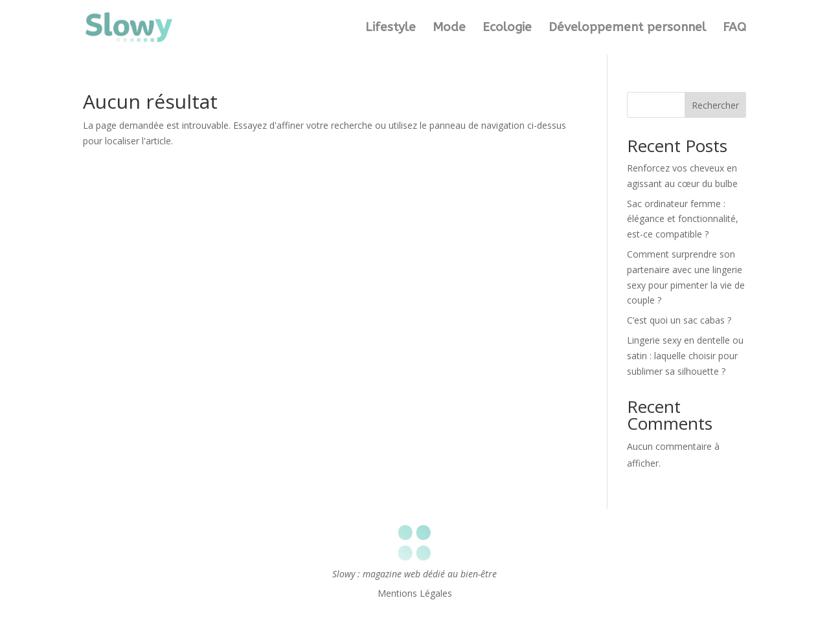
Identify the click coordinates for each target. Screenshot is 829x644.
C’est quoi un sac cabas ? (679, 320)
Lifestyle (391, 28)
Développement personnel (627, 28)
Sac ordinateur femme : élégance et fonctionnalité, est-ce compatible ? (683, 219)
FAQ (734, 28)
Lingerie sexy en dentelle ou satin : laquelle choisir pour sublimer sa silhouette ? (685, 356)
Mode (449, 28)
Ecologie (507, 28)
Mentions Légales (415, 594)
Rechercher (715, 105)
